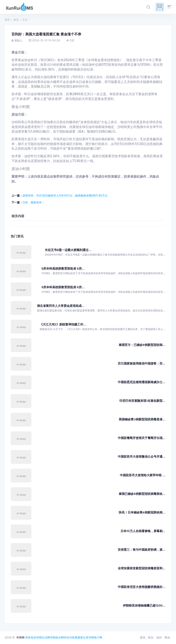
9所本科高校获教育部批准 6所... (63, 269)
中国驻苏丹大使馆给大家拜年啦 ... (143, 475)
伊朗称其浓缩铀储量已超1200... (144, 606)
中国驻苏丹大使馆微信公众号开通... (142, 457)
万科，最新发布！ (33, 202)
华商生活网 (43, 637)
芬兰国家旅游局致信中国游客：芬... (142, 363)
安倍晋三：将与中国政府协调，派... (142, 550)
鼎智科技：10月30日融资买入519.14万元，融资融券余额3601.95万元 (65, 195)
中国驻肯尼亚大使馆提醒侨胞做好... (142, 587)
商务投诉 (31, 637)
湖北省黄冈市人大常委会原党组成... (61, 306)
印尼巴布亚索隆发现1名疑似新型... (142, 401)
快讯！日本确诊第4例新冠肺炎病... (142, 512)
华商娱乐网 (57, 637)
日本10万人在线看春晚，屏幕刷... (143, 531)
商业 (167, 637)
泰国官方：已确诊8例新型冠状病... (142, 345)
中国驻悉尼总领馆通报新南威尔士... (142, 382)
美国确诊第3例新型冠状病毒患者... (142, 419)
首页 (7, 20)
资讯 (16, 20)
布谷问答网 (71, 637)
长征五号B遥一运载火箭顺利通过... (68, 250)
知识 (159, 637)
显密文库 (83, 637)
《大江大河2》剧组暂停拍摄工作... (63, 324)
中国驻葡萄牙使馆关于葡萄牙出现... (142, 438)
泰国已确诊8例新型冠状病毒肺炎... (142, 494)
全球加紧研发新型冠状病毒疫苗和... (142, 568)
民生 (151, 637)
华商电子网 (95, 637)
